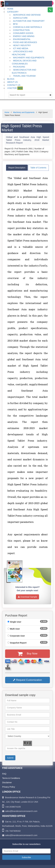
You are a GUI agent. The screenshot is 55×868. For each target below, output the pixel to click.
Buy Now (27, 654)
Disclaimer (7, 783)
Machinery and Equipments (29, 58)
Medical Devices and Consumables (24, 62)
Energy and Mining (24, 36)
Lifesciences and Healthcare (22, 53)
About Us (12, 82)
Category (13, 12)
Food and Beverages (25, 42)
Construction (21, 30)
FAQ (4, 774)
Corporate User (17, 636)
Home (10, 9)
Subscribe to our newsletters (26, 844)
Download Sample (27, 597)
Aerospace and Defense (27, 15)
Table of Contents (38, 168)
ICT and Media (21, 48)
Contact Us (14, 85)
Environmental (22, 39)
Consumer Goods (23, 33)
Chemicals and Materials (27, 27)
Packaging (19, 67)
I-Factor (15, 88)
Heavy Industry (22, 45)
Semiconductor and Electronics (24, 71)
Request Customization (27, 680)
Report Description (17, 168)
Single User (16, 622)
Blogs (11, 79)
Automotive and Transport (29, 21)
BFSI (15, 24)
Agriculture (20, 18)
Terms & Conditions (11, 778)
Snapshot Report (18, 643)
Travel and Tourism (24, 76)
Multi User (15, 629)
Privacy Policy (9, 787)
